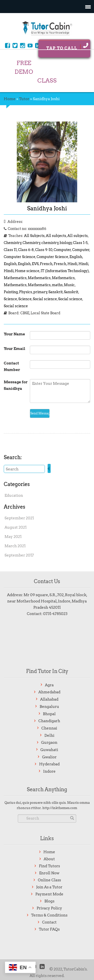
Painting (11, 292)
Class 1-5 (80, 243)
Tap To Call (67, 47)
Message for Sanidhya (16, 385)
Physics (26, 292)
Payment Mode (49, 894)
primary (40, 292)
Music (69, 285)
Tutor (24, 99)
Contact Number (12, 366)
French (46, 264)
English (76, 257)
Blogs (49, 901)
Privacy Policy (49, 908)
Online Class (49, 880)
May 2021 (13, 537)
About (49, 859)
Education (14, 496)
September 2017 (19, 555)
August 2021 (16, 527)
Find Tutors (49, 866)
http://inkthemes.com (60, 808)
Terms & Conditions (49, 915)
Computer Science (20, 257)
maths (57, 285)
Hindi (72, 264)
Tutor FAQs (49, 929)
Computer (62, 250)
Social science (45, 299)
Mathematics (15, 278)
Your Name (14, 334)
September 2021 (19, 518)
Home (10, 99)
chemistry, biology (57, 243)
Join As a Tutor (49, 887)
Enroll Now (49, 873)
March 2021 (15, 546)
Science (10, 299)
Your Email (15, 349)
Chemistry (13, 243)
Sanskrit (56, 292)
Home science (27, 271)
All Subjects (34, 236)
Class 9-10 (44, 250)
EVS (35, 264)
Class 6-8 (26, 250)
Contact (49, 922)
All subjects (56, 236)
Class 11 (10, 250)
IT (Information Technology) (65, 271)
